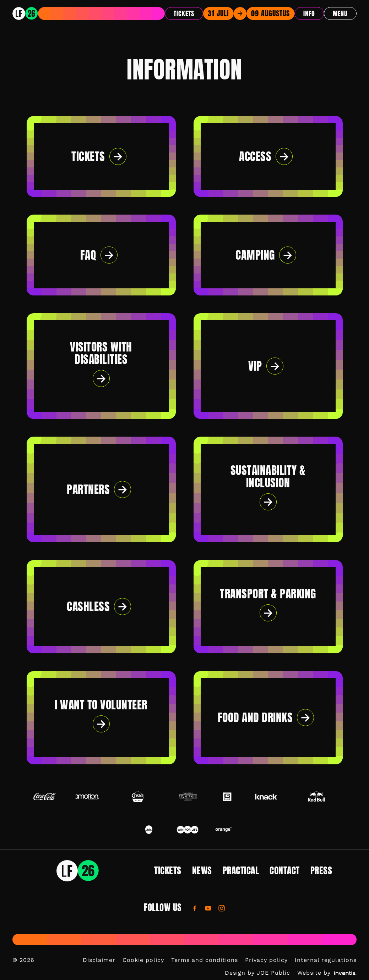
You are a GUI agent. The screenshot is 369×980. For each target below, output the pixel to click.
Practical (241, 870)
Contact (285, 870)
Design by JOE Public (257, 973)
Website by (327, 973)
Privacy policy (266, 960)
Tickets (184, 14)
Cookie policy (143, 960)
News (202, 870)
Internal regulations (326, 960)
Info (309, 14)
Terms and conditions (205, 960)
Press (321, 870)
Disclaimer (99, 960)
